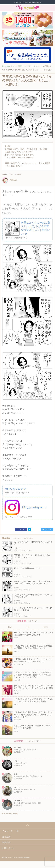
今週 (28, 627)
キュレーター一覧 (10, 814)
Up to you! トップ (9, 66)
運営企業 (6, 837)
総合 (46, 627)
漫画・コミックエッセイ (28, 66)
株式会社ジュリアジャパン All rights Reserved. (16, 857)
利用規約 (6, 842)
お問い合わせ (8, 848)
